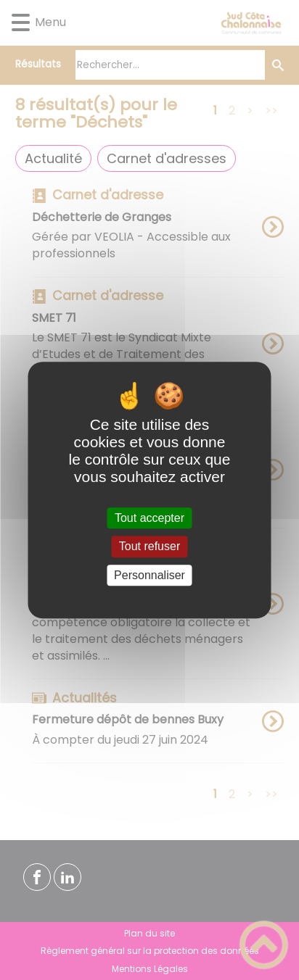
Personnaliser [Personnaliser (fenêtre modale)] (149, 575)
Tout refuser (149, 547)
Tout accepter (149, 518)
